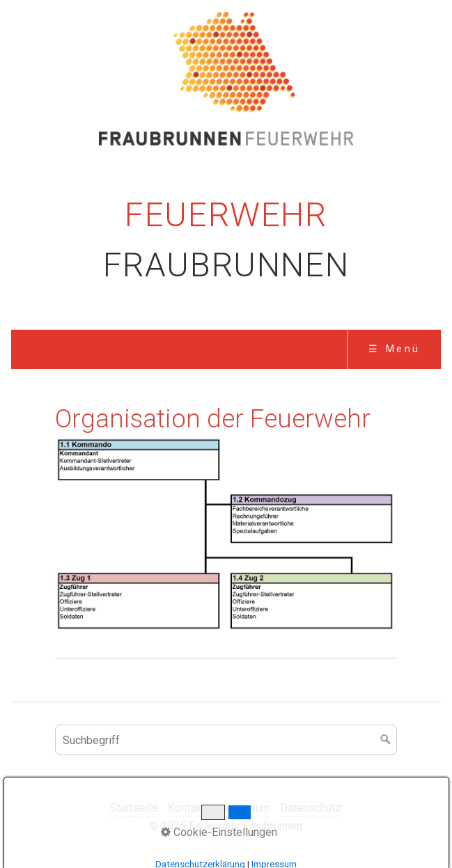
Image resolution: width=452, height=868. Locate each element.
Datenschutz (311, 808)
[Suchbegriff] (226, 740)
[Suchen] (386, 740)
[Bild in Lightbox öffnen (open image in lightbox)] (226, 535)
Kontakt (186, 808)
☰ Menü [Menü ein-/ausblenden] (395, 349)
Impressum (242, 808)
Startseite (134, 808)
